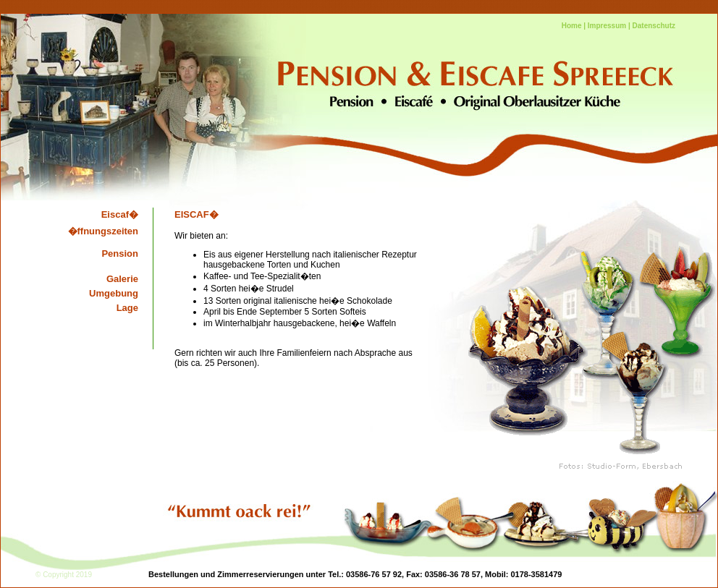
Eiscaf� (120, 214)
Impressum (607, 26)
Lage (127, 308)
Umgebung (114, 293)
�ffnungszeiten (104, 231)
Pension (120, 253)
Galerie (122, 279)
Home (572, 26)
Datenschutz (654, 26)
